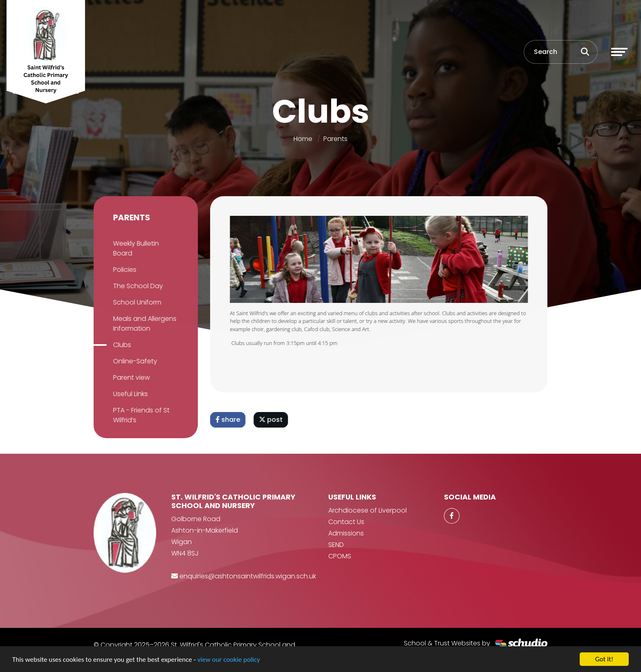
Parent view (130, 377)
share (229, 420)
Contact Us (346, 522)
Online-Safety (134, 361)
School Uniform (136, 302)
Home (303, 139)
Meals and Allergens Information (144, 324)
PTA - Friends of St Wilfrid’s (140, 415)
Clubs (121, 345)
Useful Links (129, 394)
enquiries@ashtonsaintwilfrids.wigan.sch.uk (248, 576)
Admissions (346, 533)
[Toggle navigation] (619, 52)
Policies (124, 270)
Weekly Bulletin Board (135, 248)
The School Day (137, 286)
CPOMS (340, 556)
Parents (335, 139)
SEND (336, 545)
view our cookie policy (229, 660)
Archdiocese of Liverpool (368, 510)
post (272, 420)
